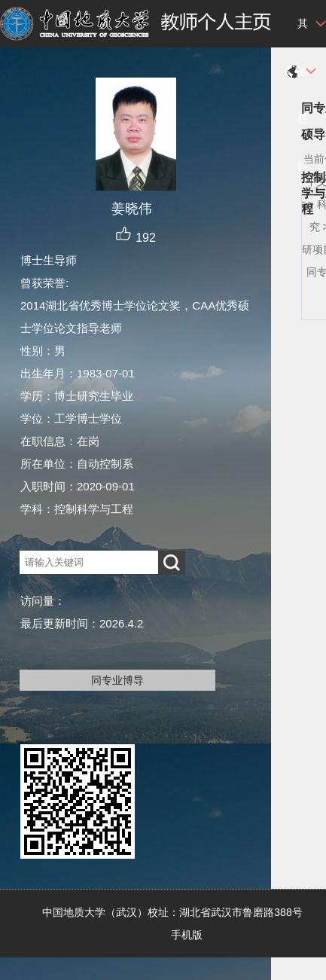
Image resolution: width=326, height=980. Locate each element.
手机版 (187, 935)
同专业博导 (117, 680)
